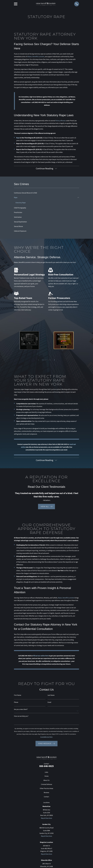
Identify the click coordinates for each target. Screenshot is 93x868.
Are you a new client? (21, 710)
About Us (46, 781)
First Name (18, 696)
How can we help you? (21, 717)
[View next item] (55, 360)
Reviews (46, 793)
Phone (16, 703)
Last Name (51, 696)
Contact (46, 797)
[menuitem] (47, 193)
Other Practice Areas (46, 789)
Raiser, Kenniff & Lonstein (36, 57)
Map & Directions (46, 819)
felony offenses (61, 121)
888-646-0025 (46, 767)
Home (46, 777)
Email (49, 703)
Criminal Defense (46, 785)
